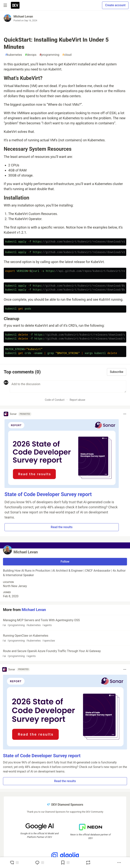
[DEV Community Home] (15, 5)
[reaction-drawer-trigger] (14, 863)
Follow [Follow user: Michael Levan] (65, 562)
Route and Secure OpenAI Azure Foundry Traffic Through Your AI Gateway (65, 654)
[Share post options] (119, 863)
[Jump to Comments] (40, 863)
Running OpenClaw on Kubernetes (65, 638)
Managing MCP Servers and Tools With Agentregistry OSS (65, 623)
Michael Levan (23, 16)
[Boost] (88, 863)
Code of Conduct (55, 400)
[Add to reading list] (65, 863)
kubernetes (14, 55)
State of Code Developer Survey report (48, 494)
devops (31, 55)
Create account (115, 5)
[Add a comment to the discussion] (68, 386)
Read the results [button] (62, 527)
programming (49, 55)
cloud (67, 55)
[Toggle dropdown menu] (125, 414)
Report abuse (77, 400)
